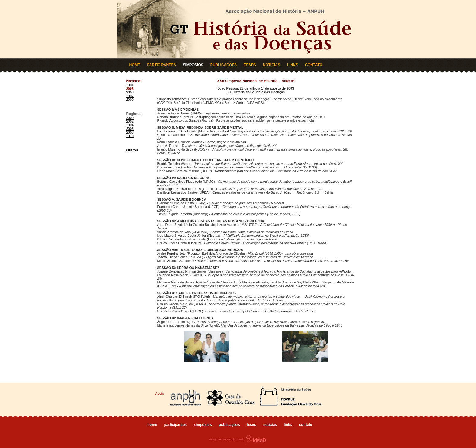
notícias (270, 425)
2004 (130, 125)
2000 (130, 118)
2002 (130, 121)
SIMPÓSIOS (193, 65)
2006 (130, 129)
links (288, 425)
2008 (130, 132)
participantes (176, 425)
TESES (250, 65)
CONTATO (314, 65)
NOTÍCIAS (271, 65)
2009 (130, 100)
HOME (135, 65)
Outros (132, 150)
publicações (229, 425)
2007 (130, 96)
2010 (130, 136)
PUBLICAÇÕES (224, 65)
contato (306, 425)
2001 (130, 85)
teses (252, 425)
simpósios (203, 425)
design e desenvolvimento (238, 439)
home (152, 425)
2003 (130, 89)
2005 (130, 92)
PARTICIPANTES (162, 65)
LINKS (293, 65)
